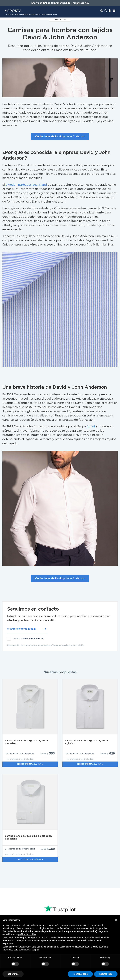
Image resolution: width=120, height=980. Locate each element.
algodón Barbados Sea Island (26, 185)
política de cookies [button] (27, 934)
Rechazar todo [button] (80, 974)
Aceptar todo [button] (106, 974)
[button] (116, 920)
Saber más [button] (13, 974)
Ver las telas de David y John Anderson (60, 137)
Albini (91, 427)
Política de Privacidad (33, 639)
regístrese (78, 3)
